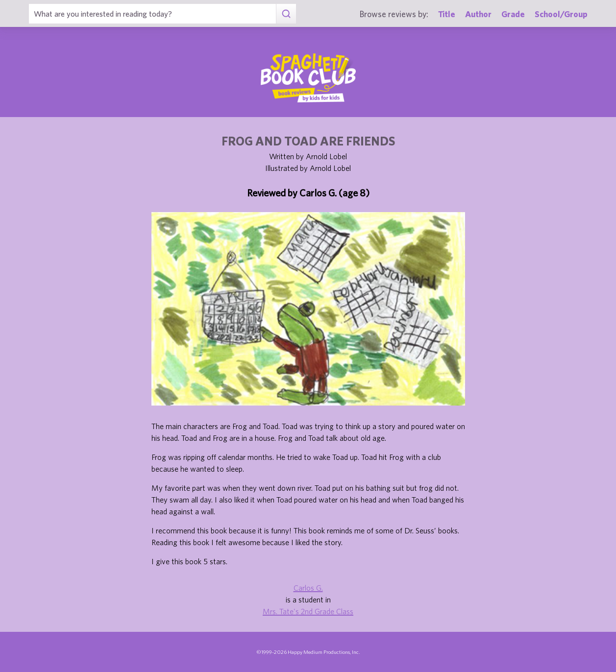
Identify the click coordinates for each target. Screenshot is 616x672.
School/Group (561, 14)
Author (478, 14)
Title (447, 14)
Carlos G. (308, 588)
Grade (513, 14)
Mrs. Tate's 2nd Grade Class (308, 611)
